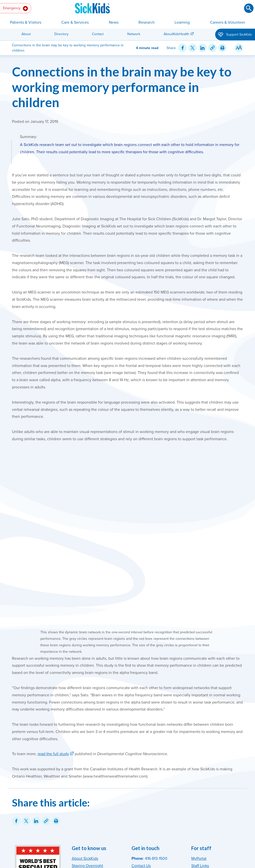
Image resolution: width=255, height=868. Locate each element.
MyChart (79, 784)
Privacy (127, 842)
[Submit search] (249, 8)
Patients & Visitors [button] (26, 22)
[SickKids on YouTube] (225, 788)
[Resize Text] (239, 48)
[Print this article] (222, 48)
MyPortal (199, 755)
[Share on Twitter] (192, 48)
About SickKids (85, 755)
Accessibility (109, 842)
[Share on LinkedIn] (202, 48)
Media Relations (145, 784)
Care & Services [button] (75, 22)
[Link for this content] (212, 48)
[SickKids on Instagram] (195, 788)
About (26, 34)
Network (134, 34)
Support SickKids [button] (235, 35)
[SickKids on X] (215, 788)
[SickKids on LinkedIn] (235, 788)
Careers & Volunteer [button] (227, 22)
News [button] (114, 22)
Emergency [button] (15, 8)
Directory (61, 34)
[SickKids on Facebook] (205, 788)
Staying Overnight (87, 762)
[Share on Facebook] (183, 48)
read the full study (53, 651)
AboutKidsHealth (176, 34)
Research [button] (147, 22)
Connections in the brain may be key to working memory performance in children (122, 87)
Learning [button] (182, 22)
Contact (98, 34)
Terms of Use (145, 842)
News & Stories (85, 769)
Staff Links (200, 762)
